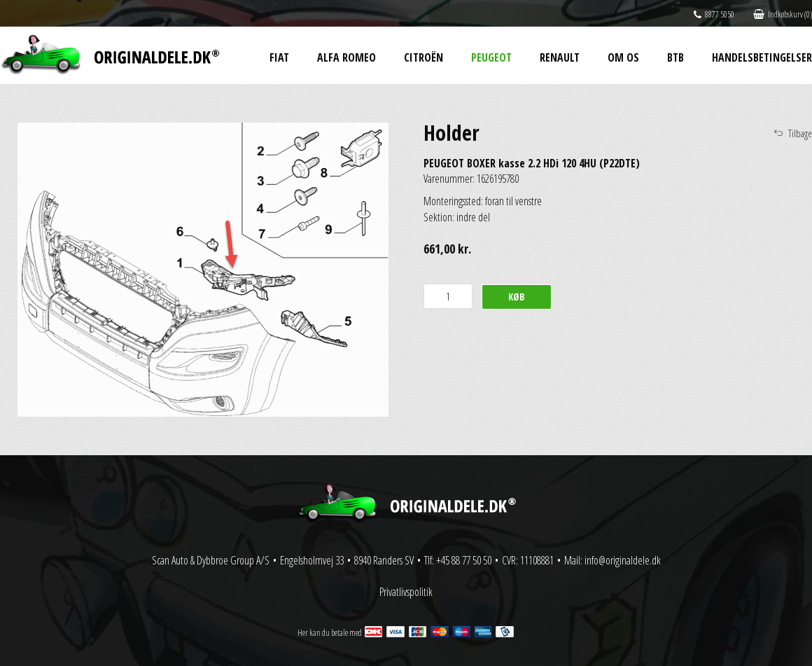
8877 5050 (714, 14)
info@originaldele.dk (623, 560)
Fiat (279, 57)
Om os (623, 57)
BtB (675, 57)
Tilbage (800, 133)
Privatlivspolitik (406, 592)
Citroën (423, 57)
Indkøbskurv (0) (783, 14)
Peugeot (491, 57)
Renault (560, 57)
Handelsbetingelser (762, 57)
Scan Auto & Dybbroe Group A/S (211, 560)
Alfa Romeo (346, 57)
